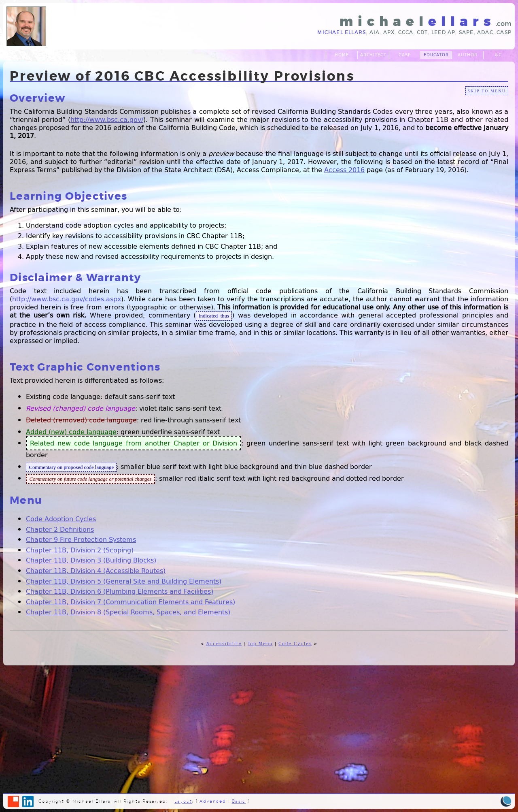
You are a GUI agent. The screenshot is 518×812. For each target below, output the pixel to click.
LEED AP (443, 32)
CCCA (406, 32)
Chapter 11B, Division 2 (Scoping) (80, 550)
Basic (239, 801)
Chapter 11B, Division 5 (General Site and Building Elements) (124, 581)
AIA (375, 32)
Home (342, 55)
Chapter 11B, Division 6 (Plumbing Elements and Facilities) (120, 591)
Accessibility (224, 644)
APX (389, 32)
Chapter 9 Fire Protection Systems (81, 539)
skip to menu (487, 91)
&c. (499, 55)
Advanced (213, 801)
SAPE (466, 32)
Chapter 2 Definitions (60, 529)
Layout (183, 801)
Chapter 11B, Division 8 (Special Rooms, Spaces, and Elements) (128, 612)
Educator (436, 55)
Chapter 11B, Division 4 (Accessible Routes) (96, 570)
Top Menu (260, 644)
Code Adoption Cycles (61, 519)
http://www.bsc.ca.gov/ (107, 119)
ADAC (485, 32)
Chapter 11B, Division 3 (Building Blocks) (91, 560)
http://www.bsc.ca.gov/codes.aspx (67, 299)
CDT (422, 32)
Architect (374, 55)
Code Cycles (295, 644)
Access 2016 (344, 169)
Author (468, 55)
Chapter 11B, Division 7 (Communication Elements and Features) (131, 602)
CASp (504, 32)
